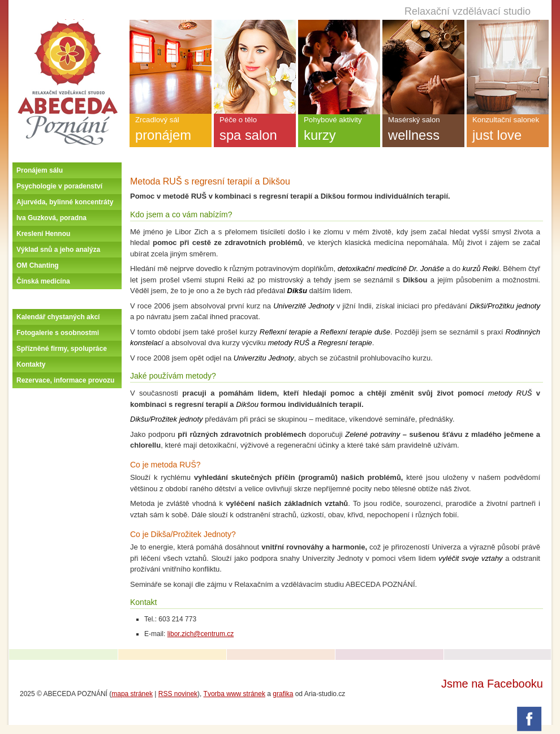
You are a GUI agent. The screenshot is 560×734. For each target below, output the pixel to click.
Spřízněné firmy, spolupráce (62, 349)
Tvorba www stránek (234, 694)
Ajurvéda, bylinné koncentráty (65, 202)
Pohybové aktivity (339, 131)
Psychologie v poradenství (59, 186)
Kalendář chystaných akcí (58, 317)
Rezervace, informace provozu (65, 380)
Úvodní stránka (67, 24)
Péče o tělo (255, 131)
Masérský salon (423, 131)
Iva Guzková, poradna (51, 218)
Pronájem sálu (40, 170)
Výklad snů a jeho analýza (58, 250)
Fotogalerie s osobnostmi (58, 333)
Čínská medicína (43, 281)
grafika (283, 694)
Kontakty (31, 364)
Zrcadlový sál (171, 131)
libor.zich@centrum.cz (201, 634)
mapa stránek (132, 694)
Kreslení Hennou (43, 234)
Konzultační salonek (508, 131)
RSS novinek (178, 694)
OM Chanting (38, 265)
